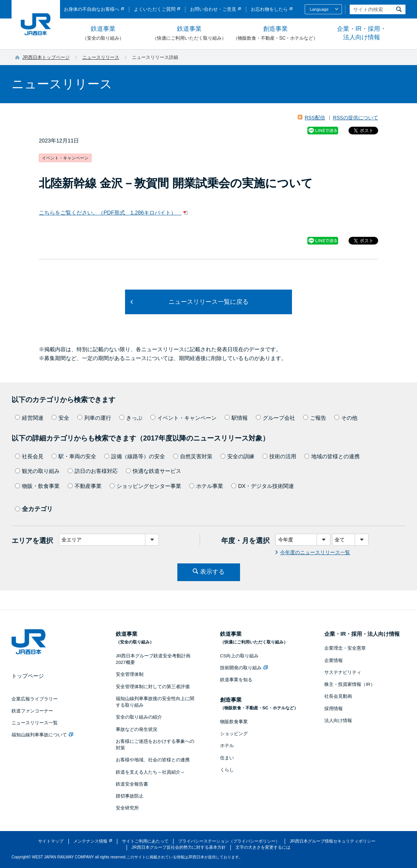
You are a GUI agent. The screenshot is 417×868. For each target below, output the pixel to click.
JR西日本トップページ (46, 57)
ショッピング (234, 734)
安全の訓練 (237, 456)
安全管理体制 (130, 674)
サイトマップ (51, 841)
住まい (227, 758)
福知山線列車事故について (42, 735)
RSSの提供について (355, 118)
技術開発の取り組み (244, 668)
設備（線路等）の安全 (135, 456)
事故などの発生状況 (137, 729)
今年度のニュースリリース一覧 (315, 552)
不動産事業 (85, 486)
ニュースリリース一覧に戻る (208, 302)
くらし (227, 770)
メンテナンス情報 (90, 841)
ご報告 (315, 418)
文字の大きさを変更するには (263, 847)
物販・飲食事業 (37, 486)
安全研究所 (127, 808)
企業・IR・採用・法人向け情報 (362, 33)
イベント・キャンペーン (183, 418)
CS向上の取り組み (239, 656)
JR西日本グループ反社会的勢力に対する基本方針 (179, 847)
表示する (212, 572)
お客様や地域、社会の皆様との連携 (153, 760)
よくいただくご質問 (155, 9)
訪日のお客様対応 (93, 471)
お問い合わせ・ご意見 (213, 9)
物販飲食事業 (234, 722)
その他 (346, 418)
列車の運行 (94, 418)
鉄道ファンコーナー (32, 711)
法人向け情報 (338, 721)
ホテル (227, 746)
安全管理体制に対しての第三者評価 (153, 687)
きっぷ (131, 418)
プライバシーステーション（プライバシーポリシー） (229, 841)
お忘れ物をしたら (269, 9)
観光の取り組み (37, 471)
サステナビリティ (343, 672)
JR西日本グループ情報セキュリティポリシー (333, 841)
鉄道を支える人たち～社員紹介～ (150, 772)
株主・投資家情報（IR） (350, 684)
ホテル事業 (206, 486)
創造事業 (275, 34)
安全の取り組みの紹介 (139, 717)
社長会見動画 (338, 696)
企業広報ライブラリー (35, 699)
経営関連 (29, 418)
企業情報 (334, 660)
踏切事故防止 (130, 796)
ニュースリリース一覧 (35, 723)
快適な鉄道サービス (153, 471)
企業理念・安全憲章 (345, 648)
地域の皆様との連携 (332, 456)
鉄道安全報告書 (132, 784)
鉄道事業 (103, 34)
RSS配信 (315, 118)
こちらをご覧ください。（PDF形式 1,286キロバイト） (110, 213)
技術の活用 (279, 456)
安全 (60, 418)
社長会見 (29, 456)
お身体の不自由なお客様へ (92, 9)
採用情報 (334, 709)
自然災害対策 (193, 456)
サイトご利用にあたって (145, 841)
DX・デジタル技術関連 (263, 486)
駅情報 (236, 418)
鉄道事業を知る (236, 680)
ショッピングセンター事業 (145, 486)
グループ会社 (275, 418)
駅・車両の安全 (74, 456)
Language (319, 9)
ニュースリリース (101, 57)
